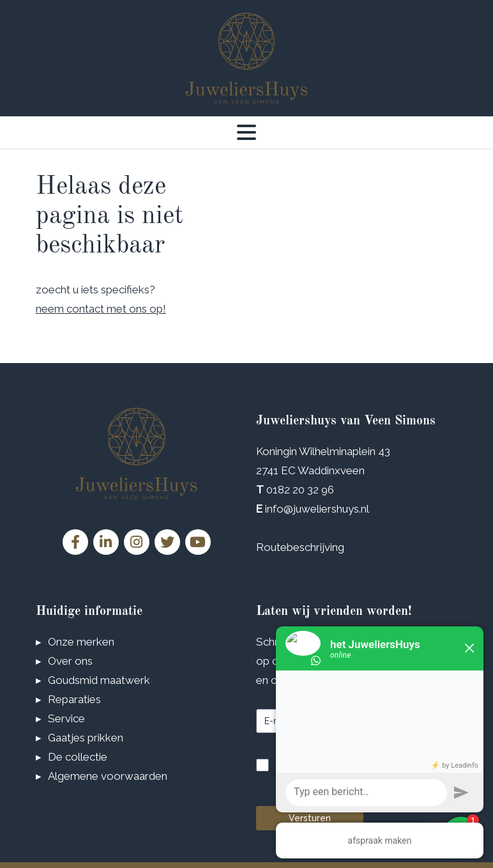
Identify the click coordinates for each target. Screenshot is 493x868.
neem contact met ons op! (101, 309)
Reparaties (74, 699)
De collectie (78, 756)
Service (66, 718)
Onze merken (81, 641)
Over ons (70, 660)
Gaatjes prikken (86, 737)
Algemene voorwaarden (108, 775)
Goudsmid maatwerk (99, 679)
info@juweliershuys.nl (317, 509)
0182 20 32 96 (300, 490)
